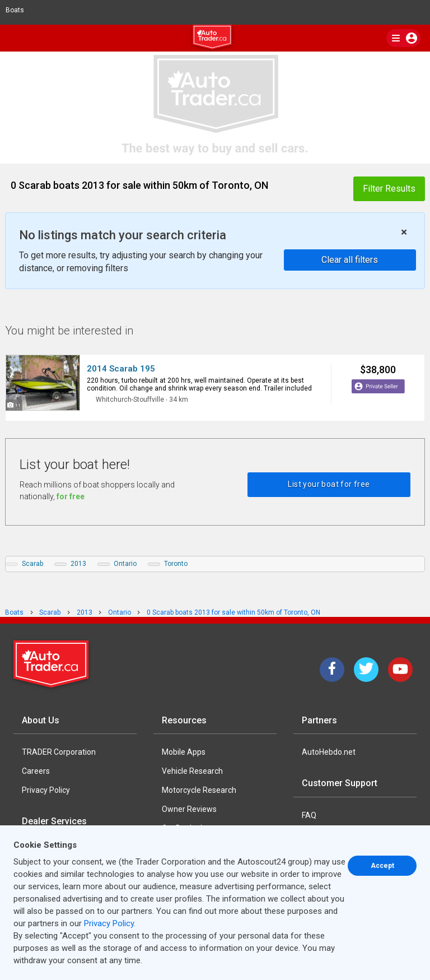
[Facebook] (332, 670)
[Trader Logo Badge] (52, 664)
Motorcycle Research (199, 790)
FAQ (309, 815)
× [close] (404, 232)
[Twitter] (366, 670)
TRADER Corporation (59, 752)
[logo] (215, 39)
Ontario (125, 564)
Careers (36, 771)
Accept (382, 866)
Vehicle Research (192, 771)
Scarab (32, 564)
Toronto (176, 564)
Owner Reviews (189, 809)
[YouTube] (400, 670)
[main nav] (403, 38)
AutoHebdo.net (329, 752)
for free (71, 496)
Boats (20, 10)
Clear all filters (350, 260)
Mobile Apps (184, 752)
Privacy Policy (46, 790)
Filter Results (389, 189)
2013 (78, 564)
